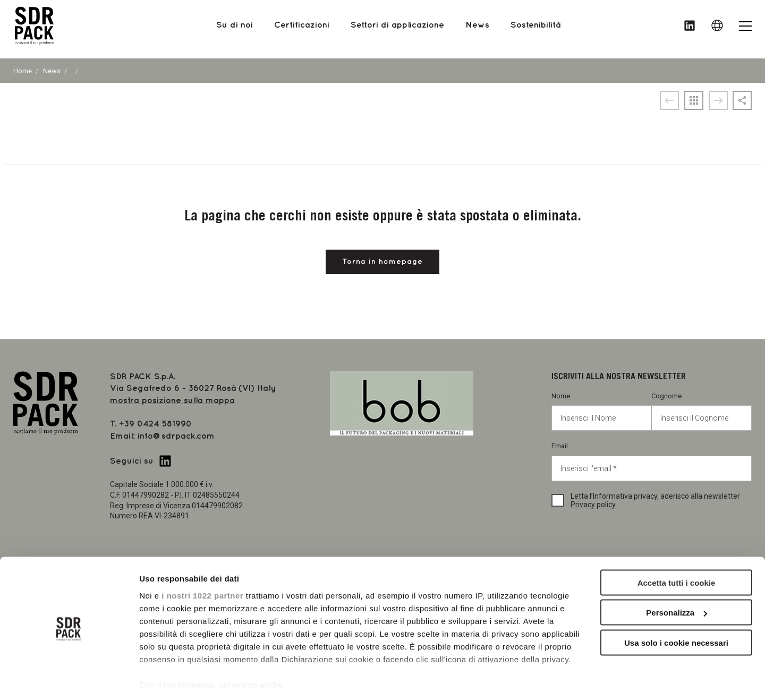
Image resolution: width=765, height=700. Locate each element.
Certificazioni (302, 29)
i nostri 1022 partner (202, 562)
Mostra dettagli (168, 679)
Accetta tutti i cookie (677, 549)
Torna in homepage (382, 262)
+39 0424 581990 (155, 424)
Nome (602, 411)
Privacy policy (593, 505)
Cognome (702, 411)
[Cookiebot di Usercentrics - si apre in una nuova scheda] (69, 679)
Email (652, 461)
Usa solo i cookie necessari (676, 609)
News (52, 71)
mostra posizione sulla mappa (172, 401)
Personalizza (677, 579)
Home (23, 71)
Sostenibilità (535, 29)
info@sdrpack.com (176, 436)
